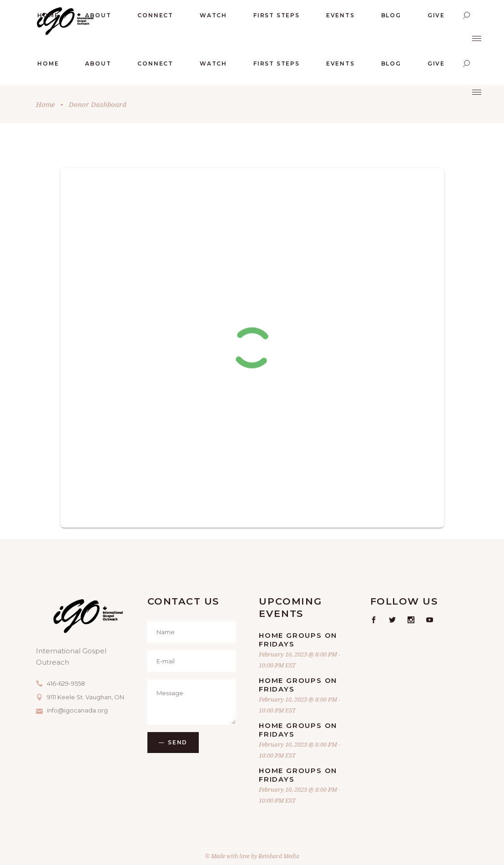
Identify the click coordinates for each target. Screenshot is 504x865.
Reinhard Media (279, 856)
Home (45, 104)
